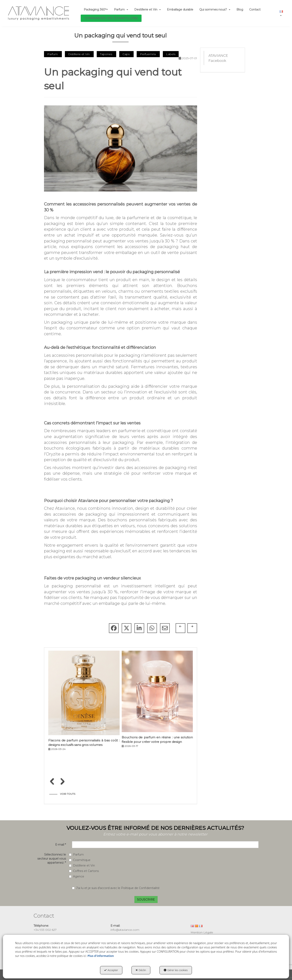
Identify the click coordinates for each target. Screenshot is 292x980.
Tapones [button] (106, 54)
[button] (39, 13)
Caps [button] (126, 54)
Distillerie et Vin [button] (79, 54)
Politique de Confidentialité (140, 888)
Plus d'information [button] (101, 956)
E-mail (61, 845)
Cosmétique (80, 860)
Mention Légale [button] (202, 932)
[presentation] (52, 781)
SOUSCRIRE (146, 900)
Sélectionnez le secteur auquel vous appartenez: (52, 859)
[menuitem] (96, 10)
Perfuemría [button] (148, 54)
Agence (77, 876)
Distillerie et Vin (82, 865)
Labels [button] (171, 54)
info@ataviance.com (125, 930)
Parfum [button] (53, 54)
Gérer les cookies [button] (176, 970)
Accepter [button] (111, 970)
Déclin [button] (141, 970)
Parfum (76, 855)
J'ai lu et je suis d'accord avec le (116, 888)
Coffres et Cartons (84, 871)
